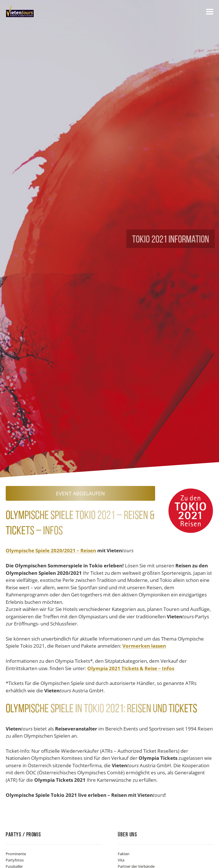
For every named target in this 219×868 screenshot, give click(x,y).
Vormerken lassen (144, 646)
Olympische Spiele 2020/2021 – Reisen (51, 551)
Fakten (124, 854)
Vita (121, 860)
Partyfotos (15, 860)
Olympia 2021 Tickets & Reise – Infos (131, 668)
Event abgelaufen (80, 493)
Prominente (16, 854)
